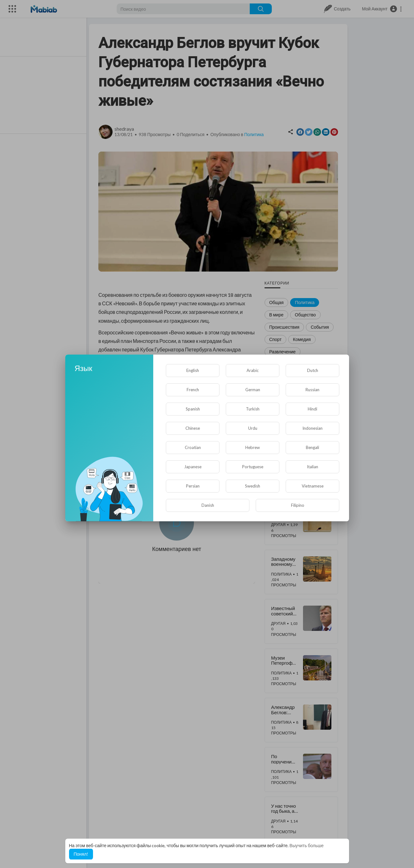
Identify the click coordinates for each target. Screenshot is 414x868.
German (253, 390)
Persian (193, 486)
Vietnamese (313, 486)
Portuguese (253, 467)
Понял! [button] (81, 854)
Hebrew (253, 447)
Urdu (253, 428)
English (193, 370)
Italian (312, 467)
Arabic (253, 370)
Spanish (193, 409)
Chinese (193, 428)
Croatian (193, 447)
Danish (208, 505)
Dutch (313, 370)
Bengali (312, 447)
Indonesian (312, 428)
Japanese (193, 467)
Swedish (253, 486)
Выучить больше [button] (306, 845)
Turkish (253, 409)
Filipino (298, 505)
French (193, 390)
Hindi (312, 409)
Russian (312, 390)
